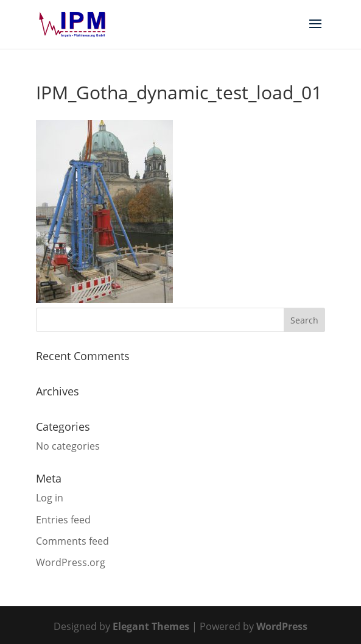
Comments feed (72, 541)
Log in (50, 498)
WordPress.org (71, 562)
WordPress (282, 626)
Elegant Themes (151, 626)
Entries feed (63, 520)
